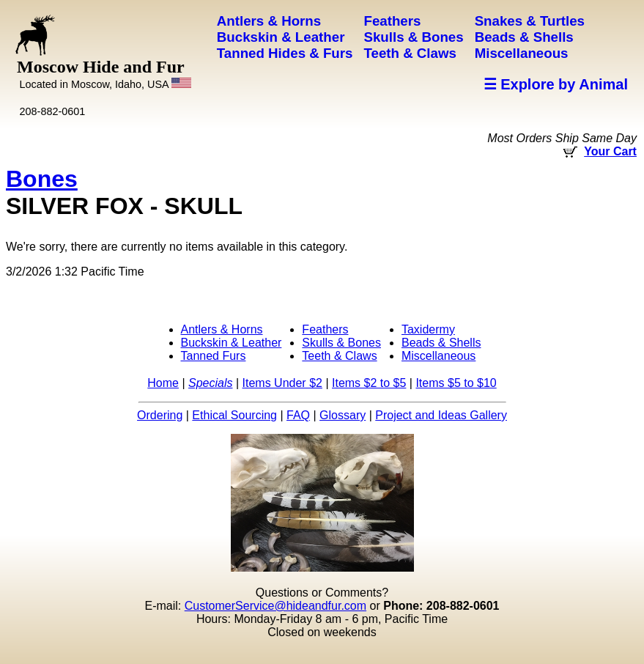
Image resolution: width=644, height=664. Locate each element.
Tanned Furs (214, 356)
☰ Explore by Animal (556, 84)
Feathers (325, 329)
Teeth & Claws (339, 356)
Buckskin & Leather (232, 343)
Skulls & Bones (341, 343)
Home (163, 383)
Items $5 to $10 (456, 383)
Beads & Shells (441, 343)
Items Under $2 (282, 383)
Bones (42, 179)
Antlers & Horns (222, 329)
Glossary (343, 415)
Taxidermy (428, 329)
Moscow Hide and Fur (104, 74)
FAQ (298, 415)
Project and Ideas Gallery (441, 415)
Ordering (160, 415)
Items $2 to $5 (369, 383)
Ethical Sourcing (234, 415)
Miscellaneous (438, 356)
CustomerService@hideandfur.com (275, 606)
